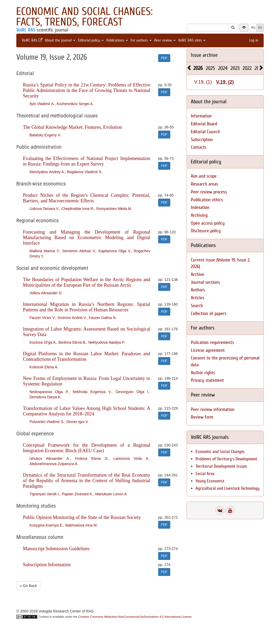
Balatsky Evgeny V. (45, 135)
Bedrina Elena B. (72, 342)
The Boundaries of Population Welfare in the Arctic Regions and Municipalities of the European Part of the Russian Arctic (87, 282)
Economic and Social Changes (220, 452)
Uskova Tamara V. (44, 209)
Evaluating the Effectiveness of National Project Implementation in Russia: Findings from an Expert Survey (87, 161)
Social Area (205, 474)
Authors (198, 290)
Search (197, 306)
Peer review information (213, 409)
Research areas (204, 184)
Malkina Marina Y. (44, 251)
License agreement (208, 350)
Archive (197, 274)
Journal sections (205, 282)
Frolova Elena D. (92, 458)
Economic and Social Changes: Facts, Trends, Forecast (84, 17)
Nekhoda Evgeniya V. (92, 392)
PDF (164, 58)
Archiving (199, 215)
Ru (253, 28)
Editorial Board (204, 124)
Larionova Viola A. (131, 458)
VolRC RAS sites (192, 40)
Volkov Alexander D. (46, 293)
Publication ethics (207, 200)
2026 (198, 68)
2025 (210, 68)
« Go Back (28, 586)
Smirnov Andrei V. (72, 318)
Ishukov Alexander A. (50, 458)
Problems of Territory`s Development (226, 459)
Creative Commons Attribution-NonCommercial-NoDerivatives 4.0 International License (135, 617)
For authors (141, 40)
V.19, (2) (225, 82)
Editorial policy (91, 40)
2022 (247, 68)
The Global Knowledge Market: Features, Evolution (72, 127)
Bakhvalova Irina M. (81, 525)
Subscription (202, 140)
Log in (254, 40)
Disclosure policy (206, 231)
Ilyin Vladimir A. (42, 104)
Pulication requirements (212, 342)
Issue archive (204, 55)
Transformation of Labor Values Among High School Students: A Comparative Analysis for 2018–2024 (87, 411)
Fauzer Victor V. (42, 318)
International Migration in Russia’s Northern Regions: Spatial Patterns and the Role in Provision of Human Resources (87, 307)
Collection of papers (209, 314)
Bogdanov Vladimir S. (85, 172)
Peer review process (209, 192)
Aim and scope (204, 176)
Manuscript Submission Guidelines (56, 549)
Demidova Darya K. (45, 397)
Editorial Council (205, 132)
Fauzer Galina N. (103, 318)
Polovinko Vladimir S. (47, 422)
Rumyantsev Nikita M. (114, 209)
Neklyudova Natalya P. (107, 342)
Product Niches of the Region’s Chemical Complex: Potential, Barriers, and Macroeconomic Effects (87, 198)
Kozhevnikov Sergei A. (75, 104)
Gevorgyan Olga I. (132, 392)
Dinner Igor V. (77, 422)
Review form (202, 417)
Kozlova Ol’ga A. (43, 342)
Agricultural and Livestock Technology (227, 488)
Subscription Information (47, 565)
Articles (197, 298)
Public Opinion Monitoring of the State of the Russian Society (82, 517)
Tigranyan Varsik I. (45, 494)
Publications (117, 40)
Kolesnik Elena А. (44, 367)
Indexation (200, 207)
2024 (223, 68)
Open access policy (208, 223)
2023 (235, 68)
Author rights (203, 373)
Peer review (165, 40)
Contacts (199, 147)
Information (201, 116)
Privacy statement (207, 380)
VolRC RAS (26, 30)
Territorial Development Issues (221, 466)
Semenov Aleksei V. (79, 251)
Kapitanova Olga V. (115, 251)
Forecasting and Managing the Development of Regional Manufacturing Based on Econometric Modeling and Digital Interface (87, 238)
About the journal (60, 40)
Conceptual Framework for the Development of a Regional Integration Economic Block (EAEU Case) (87, 448)
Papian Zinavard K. (77, 494)
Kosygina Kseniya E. (46, 525)
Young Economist (210, 481)
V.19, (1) (203, 82)
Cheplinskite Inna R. (78, 209)
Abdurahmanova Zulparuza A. (54, 464)
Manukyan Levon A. (111, 494)
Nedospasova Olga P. (49, 392)
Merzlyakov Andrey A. (47, 172)
